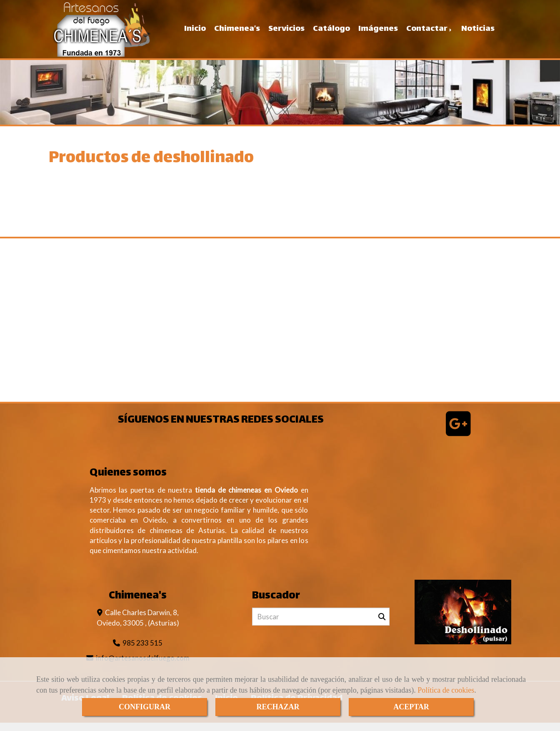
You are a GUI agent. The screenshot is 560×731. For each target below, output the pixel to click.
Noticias (478, 33)
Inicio (195, 33)
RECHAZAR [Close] (278, 707)
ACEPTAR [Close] (411, 707)
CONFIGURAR (145, 707)
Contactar (430, 33)
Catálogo (331, 33)
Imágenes (378, 33)
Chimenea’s (237, 33)
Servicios (286, 33)
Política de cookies (446, 690)
